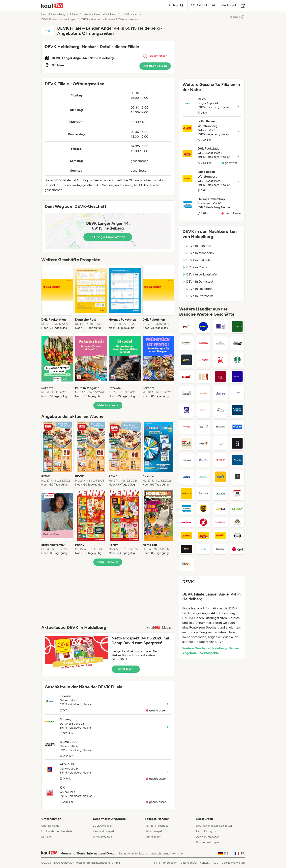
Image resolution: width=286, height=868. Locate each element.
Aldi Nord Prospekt (156, 826)
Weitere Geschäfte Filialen (100, 14)
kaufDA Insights (206, 831)
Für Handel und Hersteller (57, 831)
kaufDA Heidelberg (53, 14)
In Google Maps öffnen (108, 237)
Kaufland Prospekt (104, 831)
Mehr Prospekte (108, 405)
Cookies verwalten (233, 863)
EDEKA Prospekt (103, 826)
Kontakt (205, 863)
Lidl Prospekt (153, 837)
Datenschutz (189, 863)
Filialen (74, 14)
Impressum (170, 863)
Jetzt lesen (126, 669)
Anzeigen (237, 17)
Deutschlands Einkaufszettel (214, 826)
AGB (216, 863)
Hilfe (157, 863)
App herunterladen (208, 837)
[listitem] (57, 297)
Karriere (46, 837)
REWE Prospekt (103, 837)
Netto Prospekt (154, 831)
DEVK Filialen (130, 14)
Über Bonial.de (50, 826)
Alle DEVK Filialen (155, 66)
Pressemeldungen (208, 842)
